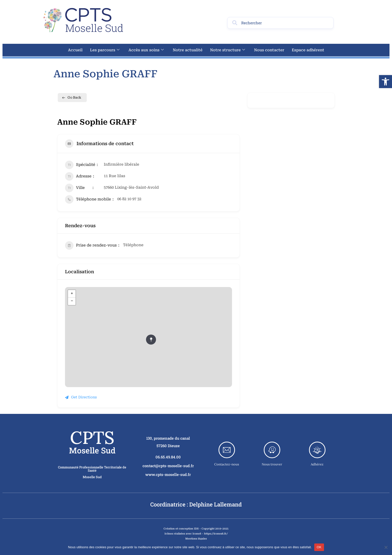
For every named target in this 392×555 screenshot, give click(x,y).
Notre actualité (188, 50)
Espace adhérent (308, 50)
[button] (385, 82)
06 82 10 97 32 (129, 199)
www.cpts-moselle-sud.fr (168, 474)
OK (319, 547)
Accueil (75, 50)
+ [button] (72, 294)
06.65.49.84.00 (168, 457)
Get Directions (81, 397)
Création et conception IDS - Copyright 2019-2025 (196, 529)
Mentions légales (196, 539)
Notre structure (227, 50)
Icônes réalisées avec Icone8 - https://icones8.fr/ (196, 534)
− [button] (72, 301)
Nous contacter (269, 50)
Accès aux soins (146, 50)
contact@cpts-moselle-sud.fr (168, 466)
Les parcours (105, 50)
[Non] (386, 547)
